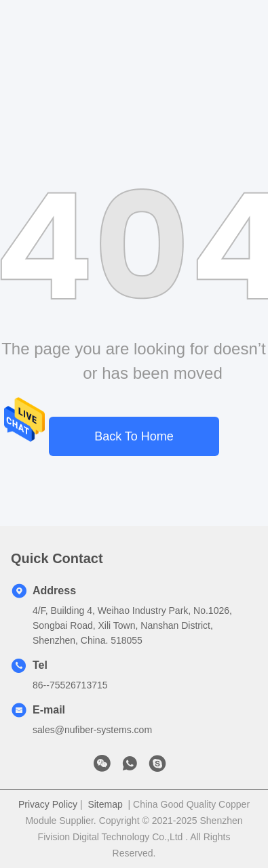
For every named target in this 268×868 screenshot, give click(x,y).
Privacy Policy (48, 804)
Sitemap (105, 804)
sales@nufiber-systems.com (92, 730)
